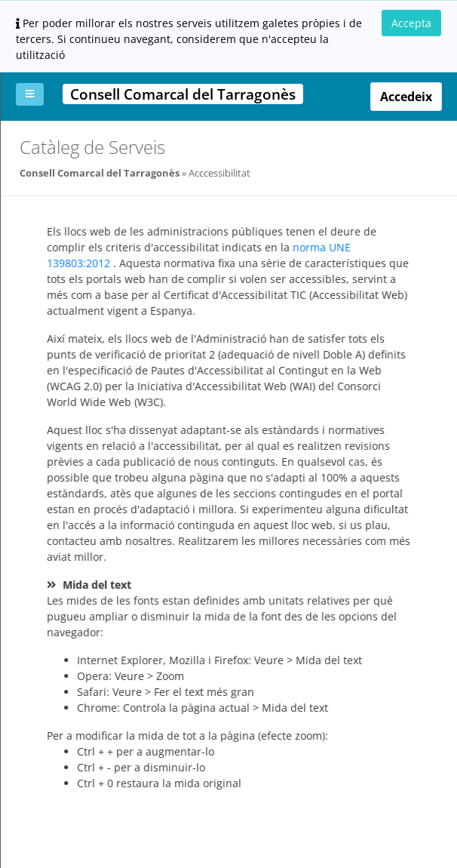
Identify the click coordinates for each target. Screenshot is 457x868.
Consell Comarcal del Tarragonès (100, 173)
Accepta (411, 23)
